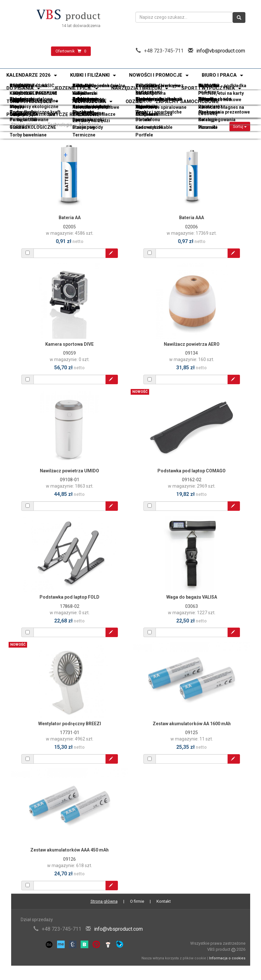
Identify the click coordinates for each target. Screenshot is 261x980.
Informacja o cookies (227, 958)
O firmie (137, 901)
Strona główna (26, 125)
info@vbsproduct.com (221, 51)
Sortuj (240, 127)
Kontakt (164, 901)
